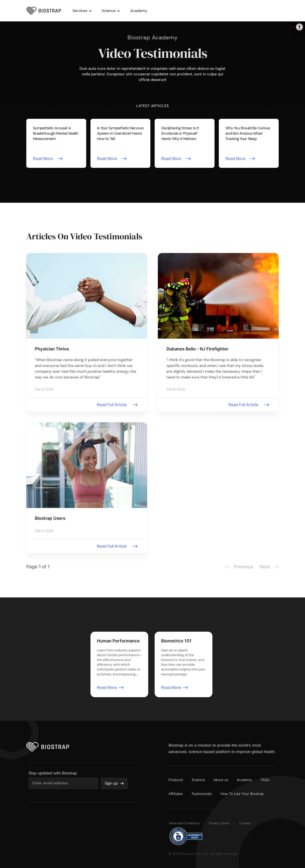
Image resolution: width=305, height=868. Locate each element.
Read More (43, 159)
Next (275, 147)
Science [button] (116, 11)
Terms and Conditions (184, 823)
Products (176, 780)
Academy (146, 11)
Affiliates (176, 794)
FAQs (265, 780)
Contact (245, 823)
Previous (31, 147)
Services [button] (88, 11)
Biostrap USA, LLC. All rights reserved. (210, 854)
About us (221, 780)
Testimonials (202, 794)
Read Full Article (112, 405)
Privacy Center (219, 823)
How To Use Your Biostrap (242, 794)
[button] (299, 27)
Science (198, 780)
